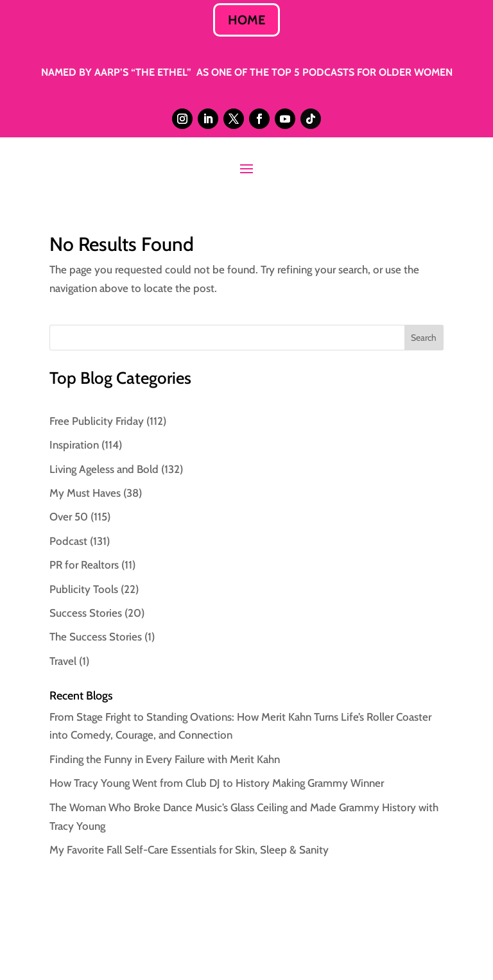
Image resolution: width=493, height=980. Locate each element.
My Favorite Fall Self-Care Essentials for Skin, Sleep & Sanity (189, 850)
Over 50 (69, 517)
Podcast (68, 541)
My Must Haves (85, 493)
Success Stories (86, 613)
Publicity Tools (84, 589)
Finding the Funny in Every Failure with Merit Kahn (165, 759)
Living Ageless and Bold (104, 469)
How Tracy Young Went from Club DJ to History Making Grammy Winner (217, 783)
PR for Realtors (84, 565)
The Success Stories (96, 637)
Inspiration (74, 445)
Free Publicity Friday (97, 421)
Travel (63, 661)
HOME (246, 20)
